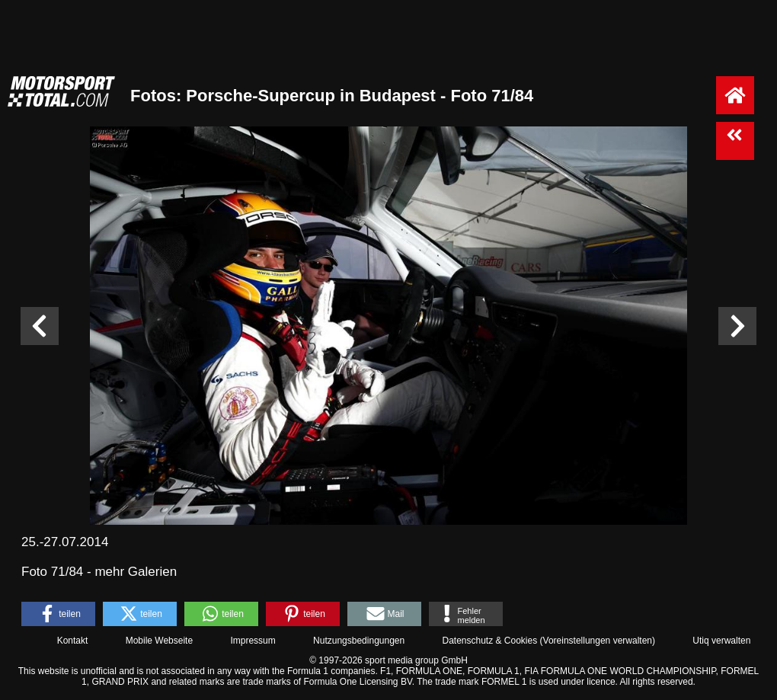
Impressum (253, 641)
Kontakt (73, 641)
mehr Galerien (136, 572)
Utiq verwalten (721, 641)
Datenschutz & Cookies (489, 641)
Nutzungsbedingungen (359, 641)
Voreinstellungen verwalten (598, 641)
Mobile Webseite (160, 641)
